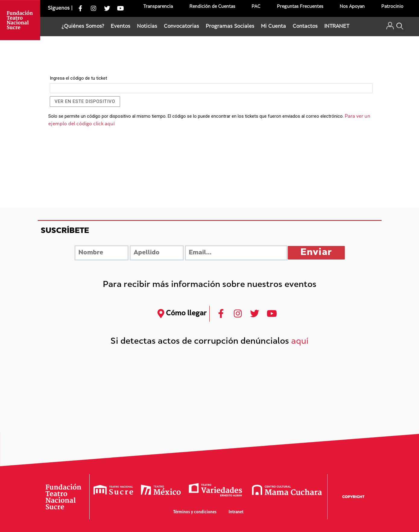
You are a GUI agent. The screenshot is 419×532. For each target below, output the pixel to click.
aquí (300, 342)
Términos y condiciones (195, 512)
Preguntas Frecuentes (300, 7)
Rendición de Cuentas (212, 7)
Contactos (305, 27)
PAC (256, 7)
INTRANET (337, 27)
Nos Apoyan (352, 7)
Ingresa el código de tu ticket (78, 78)
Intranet (236, 512)
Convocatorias (181, 27)
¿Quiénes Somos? (83, 27)
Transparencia (158, 7)
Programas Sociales (230, 27)
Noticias (147, 27)
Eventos (121, 27)
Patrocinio (392, 7)
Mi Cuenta (273, 27)
